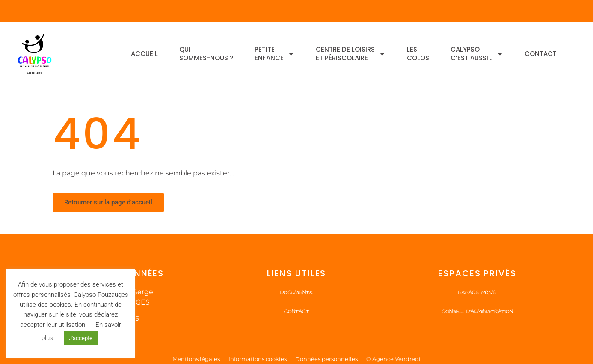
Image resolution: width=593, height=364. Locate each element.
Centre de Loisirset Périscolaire (351, 54)
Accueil (144, 54)
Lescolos (418, 54)
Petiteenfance (274, 54)
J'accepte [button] (81, 338)
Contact (541, 54)
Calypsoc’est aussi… (477, 54)
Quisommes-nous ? (206, 54)
